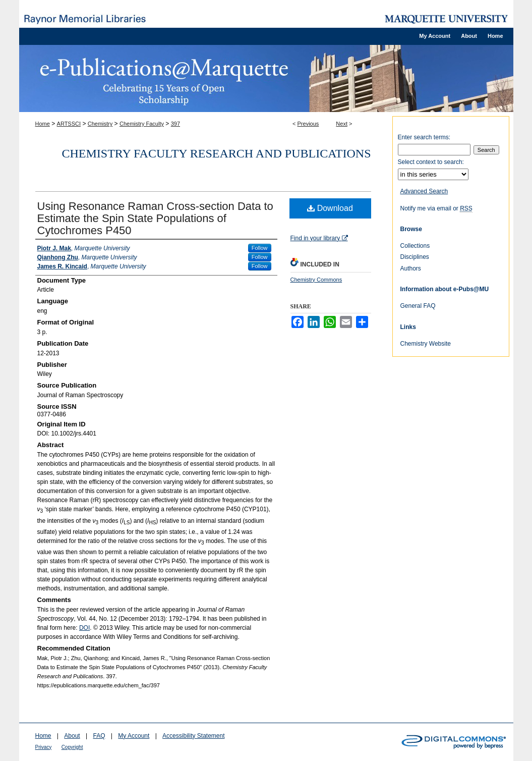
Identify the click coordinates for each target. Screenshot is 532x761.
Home (43, 124)
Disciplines (415, 257)
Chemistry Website (426, 344)
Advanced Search (424, 191)
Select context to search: (431, 162)
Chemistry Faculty (142, 124)
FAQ (99, 736)
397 (175, 124)
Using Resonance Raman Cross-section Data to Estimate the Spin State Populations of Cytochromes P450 (155, 218)
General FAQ (418, 306)
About (72, 736)
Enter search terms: (424, 137)
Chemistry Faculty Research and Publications (217, 153)
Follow (260, 248)
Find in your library (319, 238)
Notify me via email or (436, 208)
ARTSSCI (69, 124)
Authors (411, 268)
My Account (134, 736)
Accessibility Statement (193, 736)
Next (342, 124)
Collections (415, 246)
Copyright (72, 747)
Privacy (44, 747)
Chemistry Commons (316, 280)
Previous (308, 124)
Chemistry (100, 124)
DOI (84, 628)
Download (330, 208)
